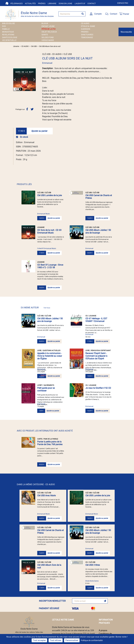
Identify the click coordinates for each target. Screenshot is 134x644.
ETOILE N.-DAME (88, 26)
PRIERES (85, 32)
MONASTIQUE (8, 32)
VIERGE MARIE (48, 40)
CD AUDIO (85, 23)
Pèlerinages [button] (16, 3)
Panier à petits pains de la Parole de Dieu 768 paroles (50, 443)
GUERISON (86, 29)
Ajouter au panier (39, 131)
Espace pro (123, 3)
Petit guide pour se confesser (46, 389)
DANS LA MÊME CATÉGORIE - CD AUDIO (36, 484)
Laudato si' (80, 3)
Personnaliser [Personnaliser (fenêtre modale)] (72, 640)
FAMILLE (6, 29)
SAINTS (45, 35)
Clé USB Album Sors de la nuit (50, 46)
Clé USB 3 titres (93, 565)
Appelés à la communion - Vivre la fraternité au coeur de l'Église (50, 356)
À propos (103, 630)
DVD (4, 26)
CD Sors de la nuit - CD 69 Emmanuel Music (49, 231)
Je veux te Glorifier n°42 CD (98, 388)
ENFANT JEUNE (48, 26)
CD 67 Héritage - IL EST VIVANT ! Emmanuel (96, 320)
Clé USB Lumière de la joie (50, 195)
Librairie (52, 3)
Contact (92, 3)
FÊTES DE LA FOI (49, 29)
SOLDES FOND (48, 37)
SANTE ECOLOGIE (10, 37)
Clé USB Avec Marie (46, 496)
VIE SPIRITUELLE (9, 40)
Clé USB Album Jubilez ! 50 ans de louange (98, 231)
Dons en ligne (65, 3)
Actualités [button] (30, 3)
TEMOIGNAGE (87, 37)
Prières (42, 3)
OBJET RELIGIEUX (49, 32)
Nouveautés (126, 32)
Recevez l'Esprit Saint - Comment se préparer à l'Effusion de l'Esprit (96, 356)
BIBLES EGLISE (8, 23)
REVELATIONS (8, 35)
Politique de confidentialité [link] (92, 640)
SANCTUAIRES (87, 35)
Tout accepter (39, 640)
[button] (15, 80)
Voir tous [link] (47, 308)
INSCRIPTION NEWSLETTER (52, 601)
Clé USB (34, 46)
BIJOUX (45, 23)
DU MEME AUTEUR (36, 308)
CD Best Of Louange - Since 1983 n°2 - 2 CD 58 (50, 266)
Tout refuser (56, 640)
